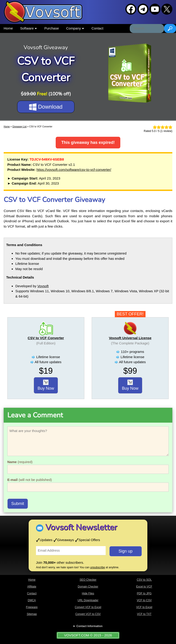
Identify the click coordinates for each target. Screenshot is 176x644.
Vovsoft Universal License (130, 338)
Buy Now (46, 385)
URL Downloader (88, 600)
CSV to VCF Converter (46, 338)
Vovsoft (43, 286)
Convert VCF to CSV (88, 614)
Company (75, 28)
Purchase (51, 28)
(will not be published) (30, 480)
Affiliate (32, 587)
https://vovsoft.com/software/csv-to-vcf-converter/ (74, 170)
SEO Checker (88, 580)
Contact (97, 28)
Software (29, 28)
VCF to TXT (144, 614)
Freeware (32, 607)
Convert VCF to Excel (88, 607)
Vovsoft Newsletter (81, 527)
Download (46, 107)
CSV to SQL (144, 580)
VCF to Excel (144, 607)
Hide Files (88, 593)
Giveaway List (19, 127)
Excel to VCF (144, 587)
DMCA (32, 600)
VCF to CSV (144, 600)
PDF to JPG (144, 593)
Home (8, 28)
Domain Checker (88, 587)
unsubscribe (98, 567)
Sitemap (32, 614)
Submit (18, 504)
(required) (20, 462)
